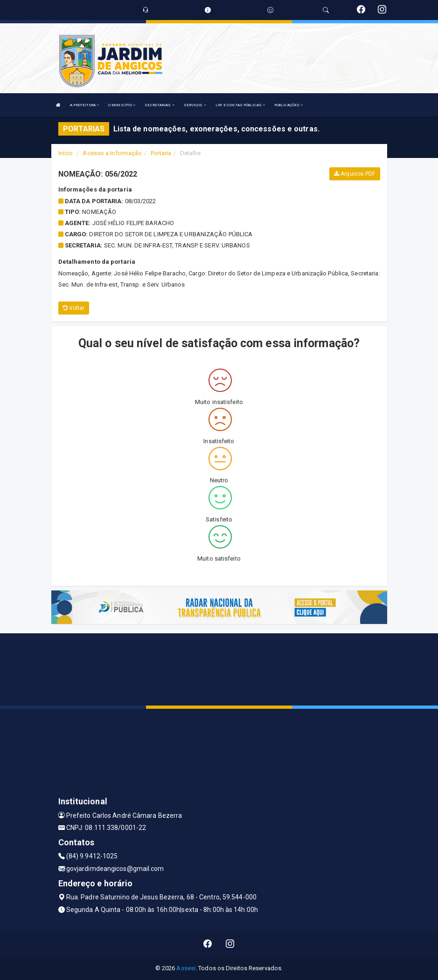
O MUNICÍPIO (122, 105)
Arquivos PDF (355, 174)
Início (66, 153)
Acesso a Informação (112, 153)
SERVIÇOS (195, 105)
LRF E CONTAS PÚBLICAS (240, 105)
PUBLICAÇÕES (289, 105)
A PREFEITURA (84, 105)
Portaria (161, 153)
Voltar (74, 308)
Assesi (186, 968)
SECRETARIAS (159, 105)
